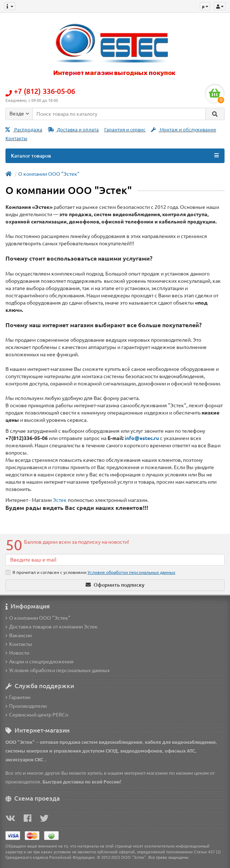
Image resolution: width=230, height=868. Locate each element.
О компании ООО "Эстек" (49, 174)
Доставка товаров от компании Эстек (52, 627)
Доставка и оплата (73, 130)
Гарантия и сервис (125, 130)
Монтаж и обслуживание (184, 130)
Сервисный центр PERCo (37, 715)
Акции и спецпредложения (40, 662)
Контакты (16, 138)
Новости (17, 653)
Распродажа (24, 130)
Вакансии (19, 635)
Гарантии (18, 697)
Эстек (60, 500)
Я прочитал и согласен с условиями (90, 572)
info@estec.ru (142, 438)
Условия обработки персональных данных (58, 670)
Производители (26, 706)
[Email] (115, 560)
